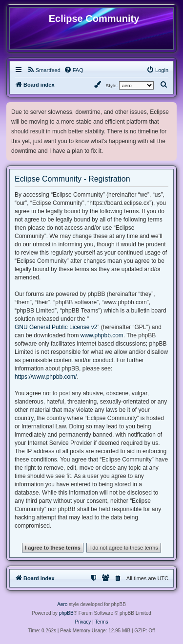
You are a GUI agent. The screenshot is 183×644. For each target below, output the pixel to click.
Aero (62, 604)
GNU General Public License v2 (56, 327)
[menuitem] (44, 70)
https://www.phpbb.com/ (46, 377)
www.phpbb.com (102, 335)
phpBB (66, 613)
